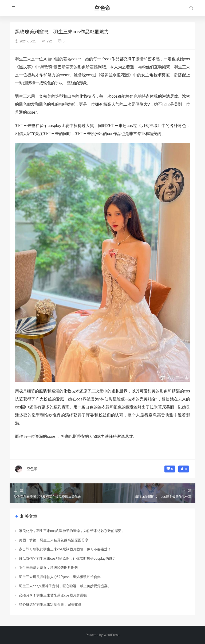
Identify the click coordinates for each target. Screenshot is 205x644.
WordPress (111, 635)
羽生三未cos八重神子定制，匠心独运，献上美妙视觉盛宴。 (65, 586)
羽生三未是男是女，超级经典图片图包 (48, 568)
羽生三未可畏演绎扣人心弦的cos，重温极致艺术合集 (60, 577)
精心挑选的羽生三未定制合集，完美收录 (50, 604)
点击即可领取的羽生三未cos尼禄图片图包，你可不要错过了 (65, 549)
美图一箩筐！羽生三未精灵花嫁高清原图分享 (54, 540)
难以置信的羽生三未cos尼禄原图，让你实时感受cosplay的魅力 (67, 558)
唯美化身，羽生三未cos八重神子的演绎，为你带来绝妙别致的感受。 (72, 531)
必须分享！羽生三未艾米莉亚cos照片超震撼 (53, 595)
